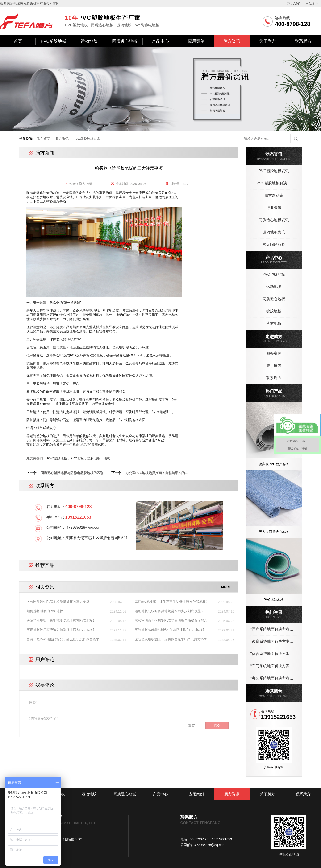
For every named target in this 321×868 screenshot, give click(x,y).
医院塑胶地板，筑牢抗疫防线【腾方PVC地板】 (61, 620)
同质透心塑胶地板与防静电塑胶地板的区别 (72, 473)
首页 (18, 41)
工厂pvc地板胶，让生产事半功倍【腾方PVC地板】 (172, 602)
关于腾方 (267, 41)
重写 (192, 726)
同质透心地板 (125, 41)
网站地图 (312, 4)
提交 (217, 726)
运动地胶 (89, 41)
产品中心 (160, 41)
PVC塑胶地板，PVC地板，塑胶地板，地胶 (79, 458)
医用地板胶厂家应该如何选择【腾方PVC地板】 (61, 630)
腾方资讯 (232, 41)
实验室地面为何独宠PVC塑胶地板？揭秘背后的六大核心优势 (173, 621)
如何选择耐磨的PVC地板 (45, 611)
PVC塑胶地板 (53, 41)
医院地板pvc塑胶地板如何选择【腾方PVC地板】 (170, 630)
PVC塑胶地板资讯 (87, 139)
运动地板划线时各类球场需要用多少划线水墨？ (169, 611)
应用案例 (196, 41)
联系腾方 (303, 41)
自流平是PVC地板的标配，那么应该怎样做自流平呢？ (63, 639)
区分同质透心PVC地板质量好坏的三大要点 (58, 602)
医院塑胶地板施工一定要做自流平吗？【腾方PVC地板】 (173, 639)
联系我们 (294, 4)
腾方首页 (43, 139)
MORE (226, 587)
